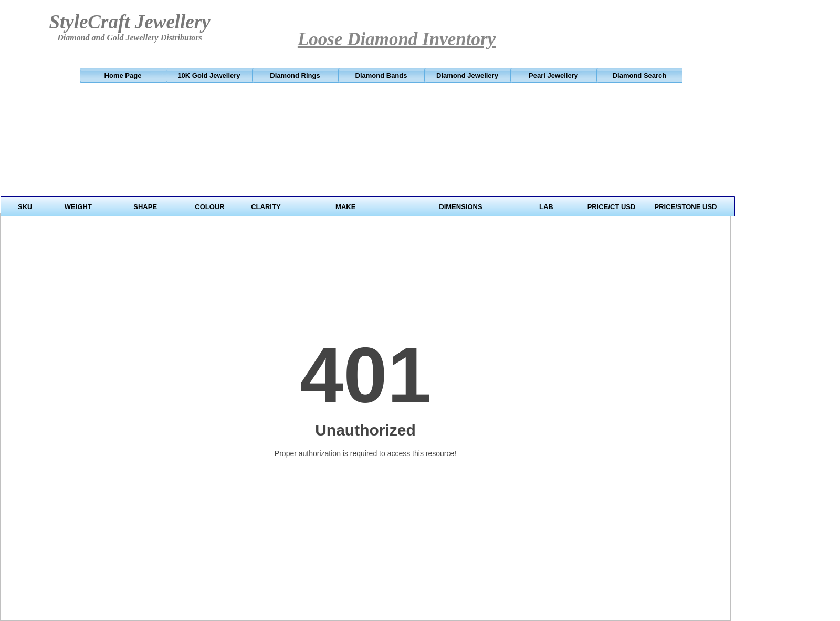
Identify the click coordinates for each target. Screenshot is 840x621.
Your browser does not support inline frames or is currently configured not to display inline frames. (369, 154)
